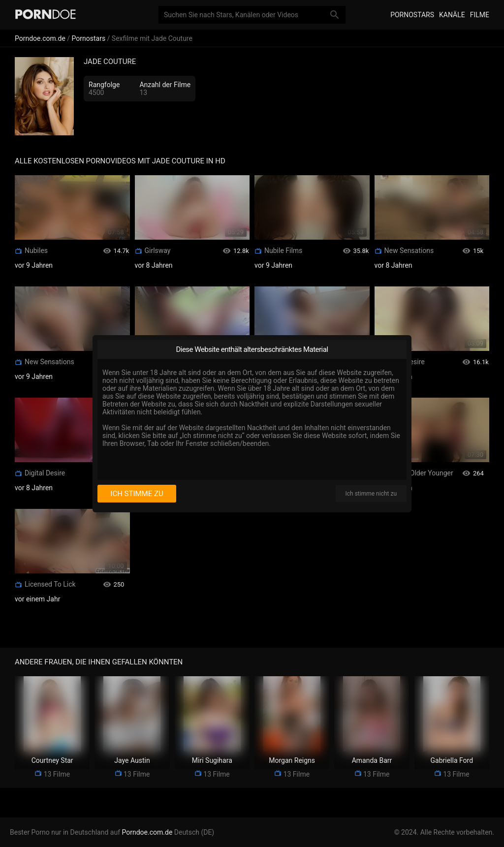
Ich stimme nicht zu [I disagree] (371, 494)
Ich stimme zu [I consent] (137, 494)
